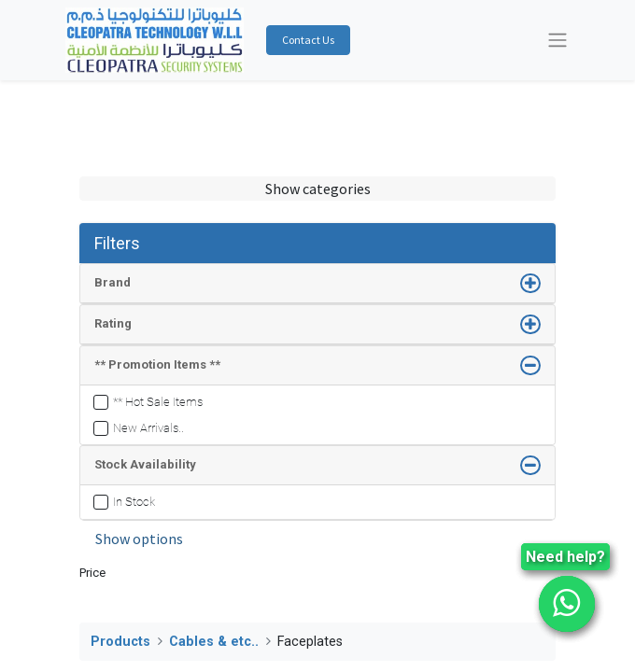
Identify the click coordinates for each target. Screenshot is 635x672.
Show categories (318, 189)
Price (92, 573)
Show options (139, 539)
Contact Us (308, 40)
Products (120, 642)
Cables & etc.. (214, 642)
